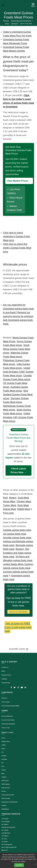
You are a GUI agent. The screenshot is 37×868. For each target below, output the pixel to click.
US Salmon (5, 836)
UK (2, 763)
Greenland (14, 24)
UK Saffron (5, 824)
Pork (5, 498)
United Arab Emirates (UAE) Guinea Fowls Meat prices (18, 372)
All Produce (5, 781)
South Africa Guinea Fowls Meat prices (17, 349)
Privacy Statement (7, 716)
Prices (7, 24)
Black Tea (4, 850)
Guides (4, 770)
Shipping (4, 679)
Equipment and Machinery (10, 802)
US (2, 752)
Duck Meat (23, 505)
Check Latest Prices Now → (18, 470)
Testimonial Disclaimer (8, 724)
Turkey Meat (9, 505)
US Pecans (5, 819)
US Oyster (5, 842)
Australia (4, 759)
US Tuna (4, 839)
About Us (4, 698)
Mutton (13, 498)
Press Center (6, 702)
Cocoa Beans (6, 822)
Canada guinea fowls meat (17, 530)
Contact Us (5, 667)
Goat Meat (23, 498)
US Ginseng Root (7, 844)
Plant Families (6, 798)
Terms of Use (6, 728)
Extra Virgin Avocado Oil (9, 847)
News (3, 749)
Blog (3, 773)
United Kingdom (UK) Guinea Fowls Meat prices (18, 417)
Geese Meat (9, 509)
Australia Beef (6, 833)
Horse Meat (9, 501)
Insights (4, 777)
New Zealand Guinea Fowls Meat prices (18, 394)
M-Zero (4, 791)
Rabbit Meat (24, 509)
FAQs (3, 671)
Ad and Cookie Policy (8, 720)
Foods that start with (8, 795)
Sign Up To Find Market (19, 612)
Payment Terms (6, 675)
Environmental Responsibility (10, 706)
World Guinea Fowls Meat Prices (21, 21)
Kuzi (3, 766)
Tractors (4, 806)
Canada (4, 756)
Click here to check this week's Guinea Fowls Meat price (17, 248)
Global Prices (6, 741)
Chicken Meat (24, 501)
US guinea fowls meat (14, 534)
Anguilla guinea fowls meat (17, 538)
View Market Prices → (19, 181)
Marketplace (5, 809)
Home (7, 21)
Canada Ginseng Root (8, 827)
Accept (19, 865)
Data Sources (6, 788)
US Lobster (5, 830)
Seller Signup (6, 784)
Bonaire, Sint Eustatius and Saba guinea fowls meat (17, 553)
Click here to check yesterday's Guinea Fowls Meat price (16, 236)
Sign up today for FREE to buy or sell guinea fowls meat (18, 627)
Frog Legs (8, 513)
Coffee (4, 745)
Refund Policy (6, 683)
